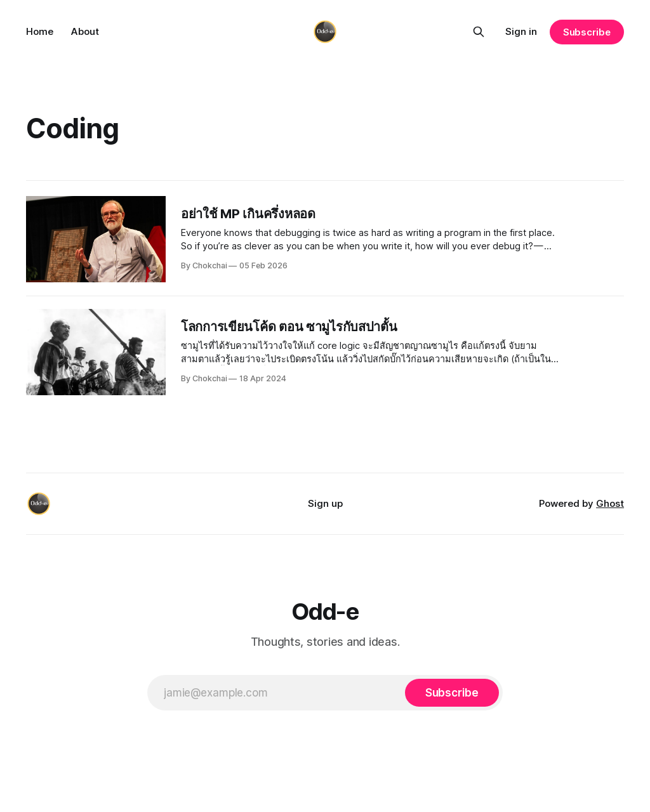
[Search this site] (479, 32)
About (85, 31)
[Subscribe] (452, 693)
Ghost (610, 503)
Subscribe (587, 32)
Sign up (325, 503)
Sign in (521, 31)
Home (40, 31)
